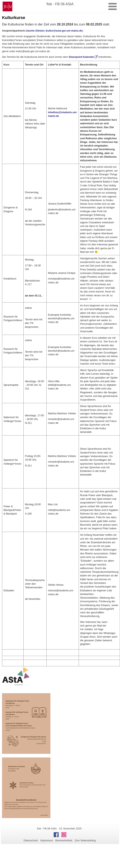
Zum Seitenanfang (85, 840)
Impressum (47, 840)
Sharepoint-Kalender (81, 57)
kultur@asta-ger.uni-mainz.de (64, 31)
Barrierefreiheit (64, 840)
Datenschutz (31, 840)
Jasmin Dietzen (35, 31)
